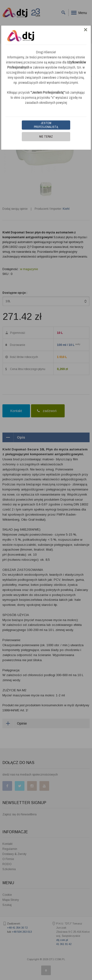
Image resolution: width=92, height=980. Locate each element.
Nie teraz (46, 137)
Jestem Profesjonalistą (46, 125)
